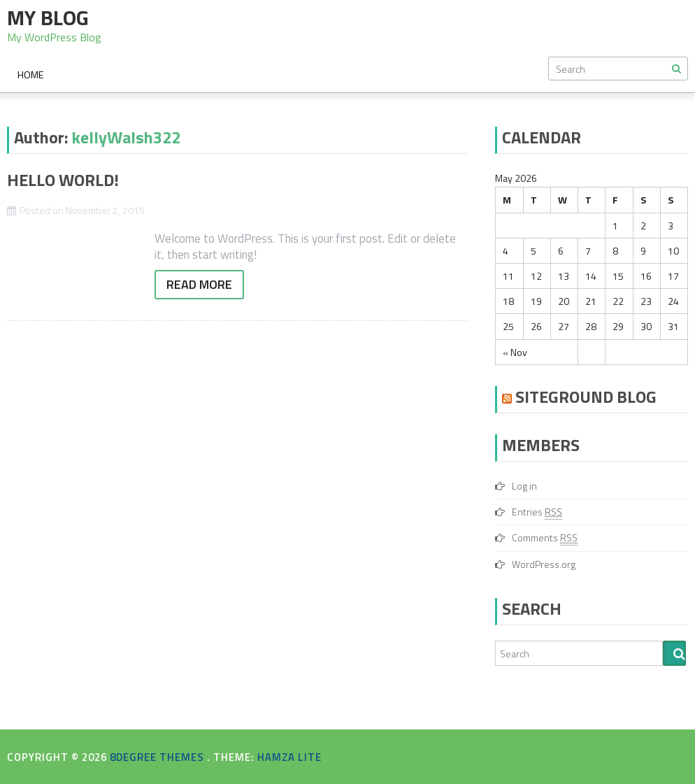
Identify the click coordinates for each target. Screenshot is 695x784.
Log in (524, 486)
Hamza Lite (289, 757)
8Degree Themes (158, 757)
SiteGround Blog (586, 397)
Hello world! (63, 180)
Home (30, 74)
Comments (545, 538)
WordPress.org (544, 564)
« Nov (515, 352)
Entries (537, 512)
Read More (199, 284)
